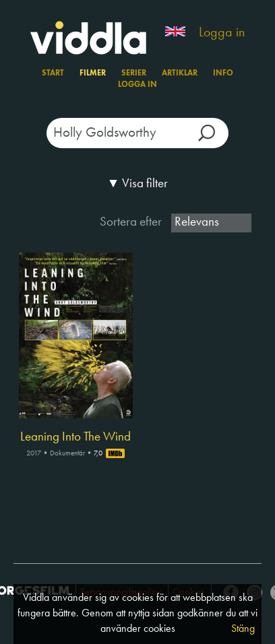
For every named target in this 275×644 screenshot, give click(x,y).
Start (53, 73)
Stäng (243, 629)
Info (223, 73)
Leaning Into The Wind (75, 437)
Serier (134, 73)
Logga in (222, 33)
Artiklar (180, 73)
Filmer (93, 73)
